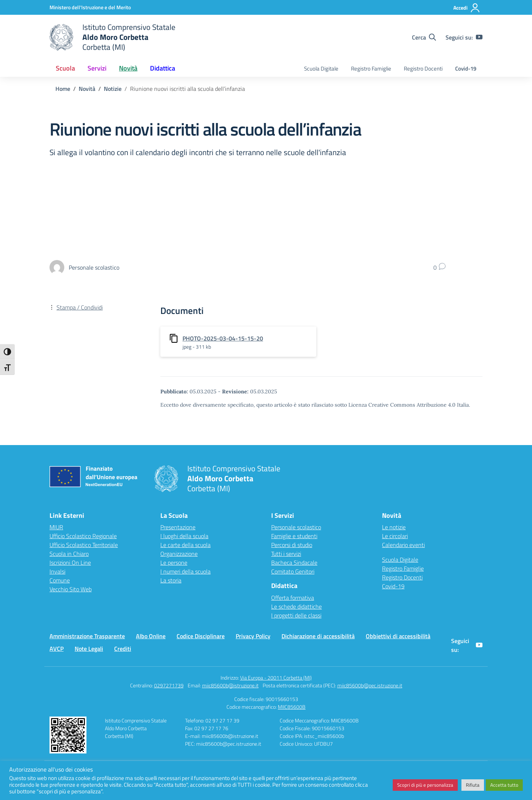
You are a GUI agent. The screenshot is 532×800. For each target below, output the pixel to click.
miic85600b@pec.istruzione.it (370, 685)
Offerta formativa (293, 598)
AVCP (57, 649)
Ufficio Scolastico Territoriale (84, 545)
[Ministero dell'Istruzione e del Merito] (90, 7)
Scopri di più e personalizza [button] (425, 785)
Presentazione (178, 527)
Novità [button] (128, 68)
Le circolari (395, 536)
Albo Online (151, 636)
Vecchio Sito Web (71, 589)
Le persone (174, 563)
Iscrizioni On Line (70, 563)
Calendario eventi (403, 545)
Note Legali (89, 649)
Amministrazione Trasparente (87, 636)
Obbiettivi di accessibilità (398, 636)
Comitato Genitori (293, 571)
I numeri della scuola (185, 571)
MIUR (56, 527)
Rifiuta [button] (473, 785)
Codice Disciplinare (201, 636)
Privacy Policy (253, 636)
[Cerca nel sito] (424, 37)
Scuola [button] (65, 68)
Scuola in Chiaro (69, 554)
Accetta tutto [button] (504, 785)
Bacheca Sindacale (294, 563)
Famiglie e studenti (294, 536)
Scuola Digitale (321, 69)
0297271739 (169, 685)
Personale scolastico (296, 527)
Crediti (123, 649)
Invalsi (57, 571)
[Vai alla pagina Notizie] (113, 89)
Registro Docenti (423, 69)
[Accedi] (467, 8)
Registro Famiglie (371, 69)
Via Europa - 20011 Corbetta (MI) (276, 678)
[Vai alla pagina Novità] (87, 89)
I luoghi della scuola (184, 536)
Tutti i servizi (286, 554)
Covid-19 (466, 69)
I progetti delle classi (296, 615)
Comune (60, 580)
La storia (171, 580)
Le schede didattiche (296, 606)
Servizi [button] (97, 68)
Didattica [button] (163, 68)
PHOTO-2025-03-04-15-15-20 (223, 338)
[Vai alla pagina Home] (63, 89)
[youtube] (479, 37)
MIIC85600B (292, 707)
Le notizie (394, 527)
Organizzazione (179, 554)
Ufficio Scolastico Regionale (83, 536)
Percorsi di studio (292, 545)
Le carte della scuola (185, 545)
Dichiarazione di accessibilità (318, 636)
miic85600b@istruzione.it (230, 685)
